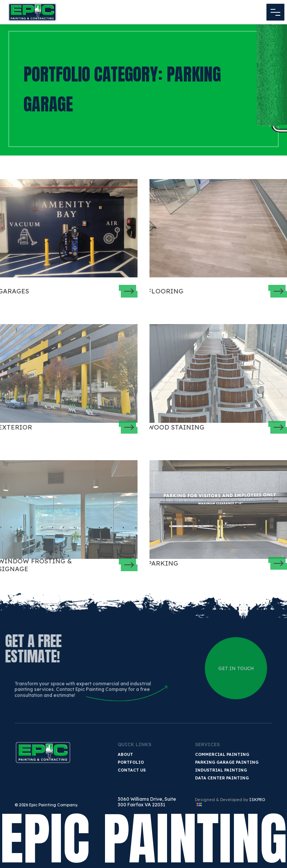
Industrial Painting (221, 770)
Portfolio (131, 762)
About (125, 754)
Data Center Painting (222, 778)
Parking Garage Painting (227, 762)
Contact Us (132, 770)
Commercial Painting (222, 754)
